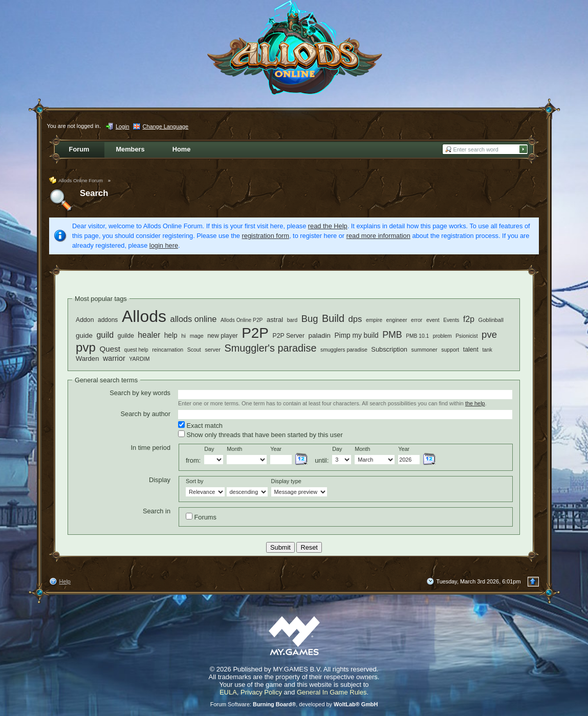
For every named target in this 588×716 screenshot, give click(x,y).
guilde (126, 336)
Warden (87, 359)
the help (475, 403)
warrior (114, 358)
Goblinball (491, 320)
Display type (286, 481)
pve (489, 334)
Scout (194, 350)
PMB (392, 335)
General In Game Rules (332, 692)
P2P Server (289, 336)
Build (333, 318)
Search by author (146, 414)
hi (183, 336)
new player (222, 336)
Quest (110, 349)
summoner (424, 350)
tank (487, 350)
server (213, 350)
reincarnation (168, 350)
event (433, 320)
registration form (266, 236)
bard (292, 320)
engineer (397, 320)
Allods (144, 316)
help (171, 335)
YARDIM (139, 359)
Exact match (200, 425)
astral (275, 320)
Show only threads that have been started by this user (260, 435)
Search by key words (140, 393)
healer (149, 335)
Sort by (194, 481)
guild (105, 335)
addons (108, 320)
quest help (136, 350)
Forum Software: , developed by (294, 704)
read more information (378, 236)
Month (234, 449)
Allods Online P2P (242, 320)
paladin (320, 335)
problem (442, 336)
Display (160, 480)
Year (276, 449)
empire (374, 320)
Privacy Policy (261, 692)
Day (209, 449)
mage (197, 336)
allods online (194, 319)
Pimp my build (356, 335)
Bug (310, 319)
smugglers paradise (344, 350)
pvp (86, 347)
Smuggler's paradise (271, 348)
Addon (85, 320)
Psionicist (466, 336)
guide (84, 335)
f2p (469, 319)
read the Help (328, 226)
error (417, 320)
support (450, 350)
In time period (150, 448)
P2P (255, 333)
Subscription (389, 349)
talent (471, 350)
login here (164, 245)
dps (355, 319)
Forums (201, 517)
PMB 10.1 (417, 336)
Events (451, 320)
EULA (228, 692)
